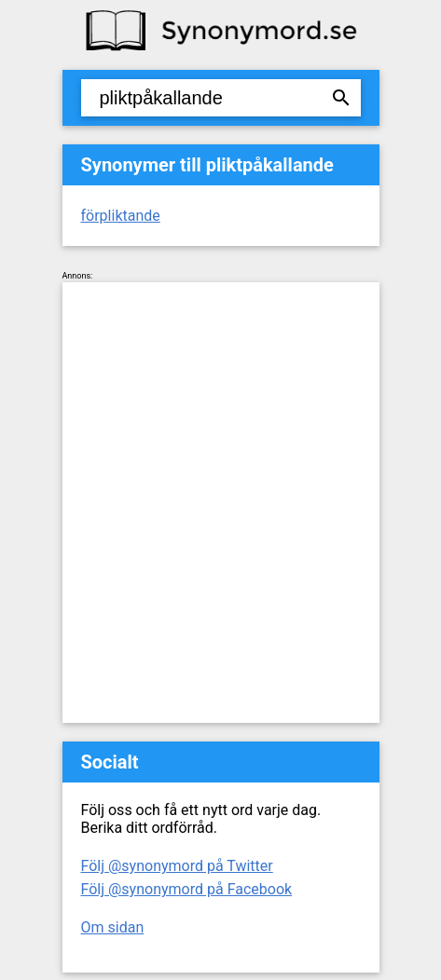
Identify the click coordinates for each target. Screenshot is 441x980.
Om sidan (113, 927)
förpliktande (121, 216)
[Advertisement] (220, 503)
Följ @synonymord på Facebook (187, 889)
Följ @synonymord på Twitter (177, 866)
